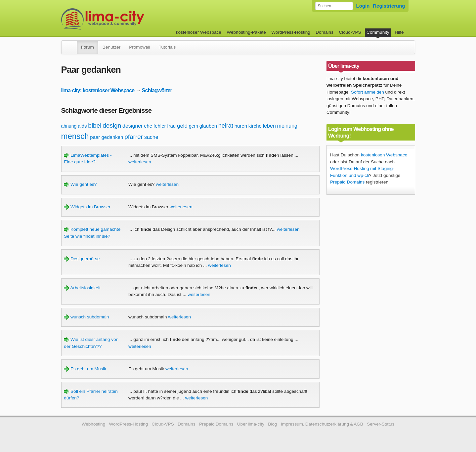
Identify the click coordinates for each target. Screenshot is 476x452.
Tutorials (167, 47)
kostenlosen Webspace (384, 155)
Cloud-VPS (350, 32)
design (112, 125)
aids (82, 126)
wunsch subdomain (86, 317)
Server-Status (381, 424)
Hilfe (399, 32)
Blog (272, 424)
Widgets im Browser (87, 207)
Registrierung (389, 6)
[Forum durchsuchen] (334, 6)
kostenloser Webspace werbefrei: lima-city (127, 19)
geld (182, 126)
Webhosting (94, 424)
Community (378, 32)
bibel (95, 125)
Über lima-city (251, 424)
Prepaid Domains (347, 182)
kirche (255, 126)
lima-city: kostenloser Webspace (98, 90)
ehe (148, 126)
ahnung (69, 126)
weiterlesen (140, 162)
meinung (287, 126)
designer (132, 126)
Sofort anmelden (368, 92)
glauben (208, 126)
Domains (325, 32)
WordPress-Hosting (291, 32)
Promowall (139, 47)
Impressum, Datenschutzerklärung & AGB (322, 424)
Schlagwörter (157, 90)
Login (363, 6)
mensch (75, 136)
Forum (87, 47)
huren (241, 126)
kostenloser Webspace (199, 32)
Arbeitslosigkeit (82, 288)
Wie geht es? (80, 184)
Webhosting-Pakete (246, 32)
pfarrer (134, 137)
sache (151, 137)
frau (171, 126)
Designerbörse (82, 259)
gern (194, 126)
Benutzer (111, 47)
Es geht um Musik (85, 369)
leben (269, 126)
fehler (160, 126)
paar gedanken (107, 137)
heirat (226, 126)
